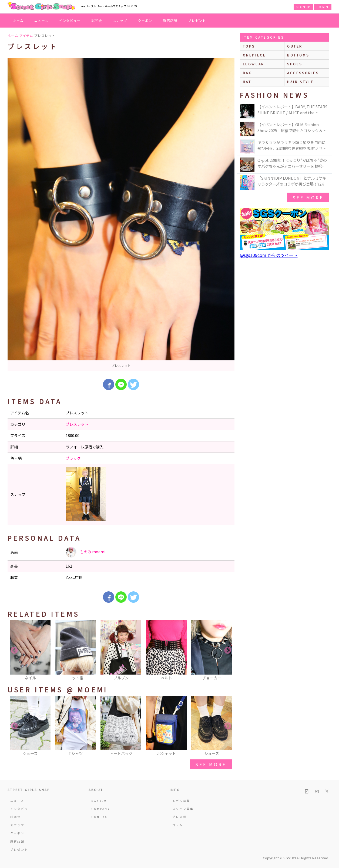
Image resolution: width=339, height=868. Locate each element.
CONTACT (101, 817)
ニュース (41, 20)
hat (247, 82)
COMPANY (101, 809)
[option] (121, 214)
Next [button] (228, 651)
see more (211, 764)
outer (295, 46)
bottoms (298, 55)
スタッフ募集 (183, 809)
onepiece (254, 55)
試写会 (97, 20)
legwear (254, 64)
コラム (178, 825)
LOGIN (323, 7)
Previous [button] (14, 651)
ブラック (73, 458)
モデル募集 (181, 801)
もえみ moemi (85, 552)
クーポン (145, 20)
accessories (303, 73)
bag (248, 73)
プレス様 (179, 817)
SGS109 (99, 801)
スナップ (120, 20)
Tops (249, 46)
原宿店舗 (170, 20)
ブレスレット (77, 424)
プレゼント (197, 20)
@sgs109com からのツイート (269, 255)
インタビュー (70, 20)
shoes (295, 64)
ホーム (18, 20)
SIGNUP (303, 7)
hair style (301, 82)
